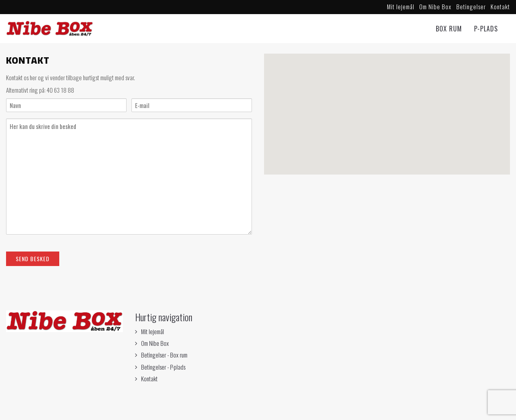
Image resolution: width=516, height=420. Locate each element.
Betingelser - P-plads (163, 367)
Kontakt (500, 6)
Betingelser (471, 6)
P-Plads (486, 29)
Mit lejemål (401, 6)
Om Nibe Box (435, 6)
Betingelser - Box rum (164, 355)
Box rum (449, 29)
